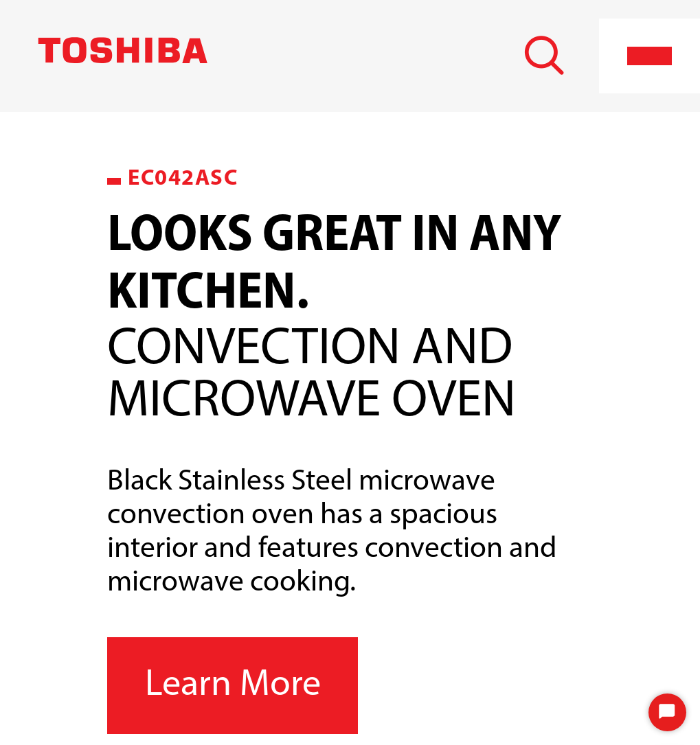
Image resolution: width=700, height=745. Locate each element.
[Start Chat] (667, 712)
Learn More (233, 686)
